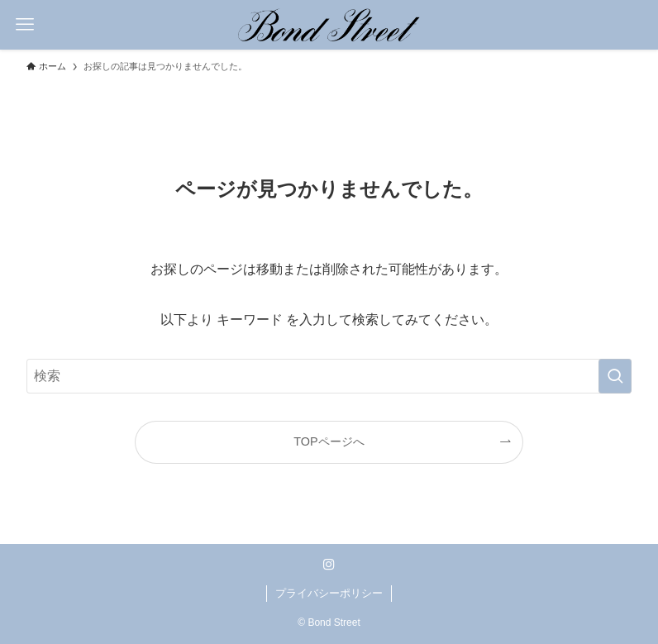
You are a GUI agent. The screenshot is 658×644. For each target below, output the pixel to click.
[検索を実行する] (615, 376)
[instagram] (329, 565)
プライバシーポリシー (329, 593)
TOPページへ (329, 441)
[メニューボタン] (25, 25)
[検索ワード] (329, 376)
